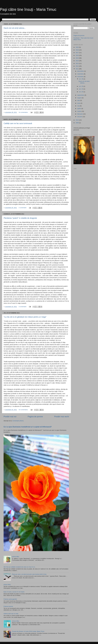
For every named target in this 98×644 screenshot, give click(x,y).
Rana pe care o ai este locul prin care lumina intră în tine (29, 574)
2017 (77, 53)
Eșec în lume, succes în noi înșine (14, 592)
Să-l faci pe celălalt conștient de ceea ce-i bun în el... (20, 567)
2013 (77, 63)
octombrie (80, 77)
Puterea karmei (8, 606)
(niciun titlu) (15, 557)
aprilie (79, 109)
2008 (77, 123)
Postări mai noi (10, 417)
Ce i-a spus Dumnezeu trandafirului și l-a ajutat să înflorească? (28, 427)
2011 (77, 69)
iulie (79, 100)
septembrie (81, 95)
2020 (77, 47)
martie (79, 111)
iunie (79, 103)
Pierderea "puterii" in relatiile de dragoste (20, 218)
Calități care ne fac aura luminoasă (18, 123)
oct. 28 (81, 79)
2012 (77, 66)
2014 (77, 61)
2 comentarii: (23, 208)
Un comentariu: (24, 112)
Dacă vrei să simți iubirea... (15, 28)
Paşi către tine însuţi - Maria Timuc (28, 9)
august (80, 98)
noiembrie (80, 74)
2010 (77, 120)
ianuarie (80, 117)
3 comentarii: (23, 307)
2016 (77, 55)
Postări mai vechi (62, 417)
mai (79, 106)
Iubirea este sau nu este (11, 614)
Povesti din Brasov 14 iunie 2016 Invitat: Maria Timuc (28, 631)
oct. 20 (81, 92)
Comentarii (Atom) (18, 421)
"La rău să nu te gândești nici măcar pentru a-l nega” (25, 317)
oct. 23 (81, 89)
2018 (77, 50)
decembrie (81, 71)
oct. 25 (81, 86)
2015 (77, 58)
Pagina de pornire (35, 417)
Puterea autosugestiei (10, 599)
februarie (80, 114)
